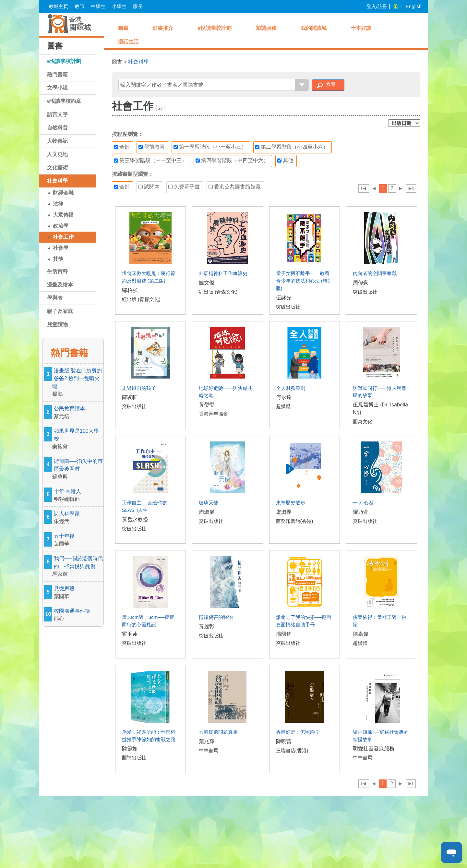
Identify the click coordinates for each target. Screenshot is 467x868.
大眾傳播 (63, 215)
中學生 (98, 6)
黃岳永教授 (135, 519)
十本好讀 (361, 28)
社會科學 (57, 181)
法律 (58, 204)
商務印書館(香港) (295, 521)
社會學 (61, 248)
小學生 (119, 6)
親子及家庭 (60, 311)
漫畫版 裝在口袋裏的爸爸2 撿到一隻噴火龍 (78, 383)
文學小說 (57, 88)
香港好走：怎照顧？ (298, 732)
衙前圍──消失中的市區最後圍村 (78, 470)
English (414, 6)
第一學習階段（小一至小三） (210, 147)
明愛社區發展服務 (374, 748)
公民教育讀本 (78, 413)
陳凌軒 (130, 397)
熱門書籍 (57, 74)
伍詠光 (284, 298)
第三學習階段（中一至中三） (150, 161)
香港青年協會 (213, 414)
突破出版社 (288, 307)
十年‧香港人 (78, 496)
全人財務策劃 (291, 388)
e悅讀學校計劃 (64, 61)
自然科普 (57, 128)
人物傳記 (57, 141)
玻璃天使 (209, 503)
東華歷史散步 (291, 503)
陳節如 (130, 748)
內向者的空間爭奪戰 (375, 273)
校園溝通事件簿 (78, 615)
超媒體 (283, 406)
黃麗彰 (207, 627)
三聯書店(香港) (292, 750)
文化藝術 (57, 168)
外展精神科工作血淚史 (223, 273)
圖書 (123, 28)
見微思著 (78, 593)
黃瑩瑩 (207, 405)
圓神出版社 (134, 758)
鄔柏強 (130, 290)
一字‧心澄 (363, 503)
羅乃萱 (361, 512)
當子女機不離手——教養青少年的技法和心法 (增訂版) (304, 281)
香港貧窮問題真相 (218, 732)
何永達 (284, 397)
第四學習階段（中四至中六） (232, 161)
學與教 (55, 298)
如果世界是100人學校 (78, 439)
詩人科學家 (78, 518)
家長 (138, 6)
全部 (122, 147)
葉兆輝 (207, 741)
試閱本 (149, 187)
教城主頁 (58, 6)
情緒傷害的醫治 (216, 617)
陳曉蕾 (284, 741)
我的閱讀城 (314, 28)
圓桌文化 (363, 422)
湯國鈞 (284, 634)
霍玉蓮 (130, 634)
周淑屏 (207, 512)
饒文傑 (207, 283)
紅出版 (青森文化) (141, 299)
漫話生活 (128, 42)
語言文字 (57, 114)
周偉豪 (361, 283)
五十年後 (78, 541)
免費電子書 (184, 187)
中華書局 (209, 750)
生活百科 (57, 271)
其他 (58, 259)
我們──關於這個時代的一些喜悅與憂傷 (78, 567)
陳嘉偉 (361, 634)
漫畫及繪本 (60, 285)
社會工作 (63, 237)
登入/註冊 (377, 6)
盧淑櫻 (284, 512)
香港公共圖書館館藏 (235, 187)
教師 (79, 6)
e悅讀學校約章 (64, 101)
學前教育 (152, 147)
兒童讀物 (57, 325)
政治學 (61, 226)
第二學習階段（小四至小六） (292, 147)
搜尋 (331, 84)
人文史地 (57, 154)
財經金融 (63, 193)
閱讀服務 (266, 28)
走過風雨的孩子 (139, 388)
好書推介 (163, 28)
